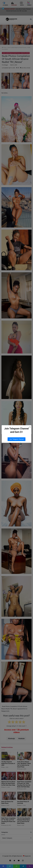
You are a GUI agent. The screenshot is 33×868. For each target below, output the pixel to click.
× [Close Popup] (30, 427)
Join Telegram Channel (16, 439)
